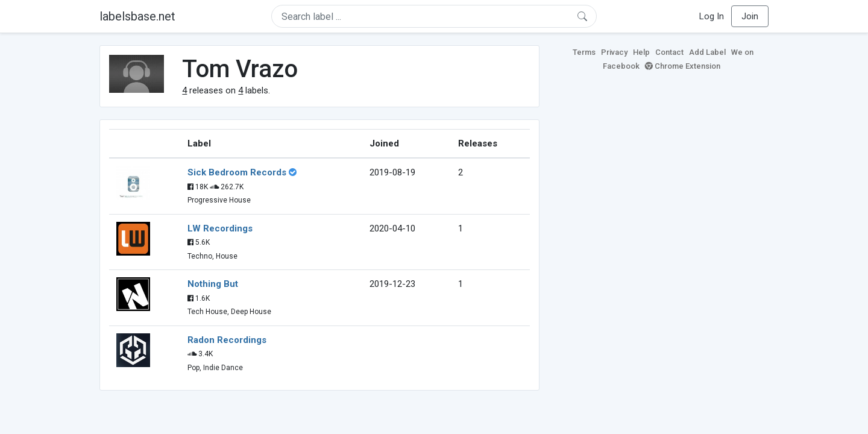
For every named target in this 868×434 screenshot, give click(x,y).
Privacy (614, 52)
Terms (584, 52)
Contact (669, 52)
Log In (712, 16)
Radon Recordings (227, 340)
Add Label (707, 52)
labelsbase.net (137, 16)
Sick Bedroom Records (237, 172)
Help (641, 52)
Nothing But (213, 284)
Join (750, 16)
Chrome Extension (683, 66)
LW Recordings (220, 228)
